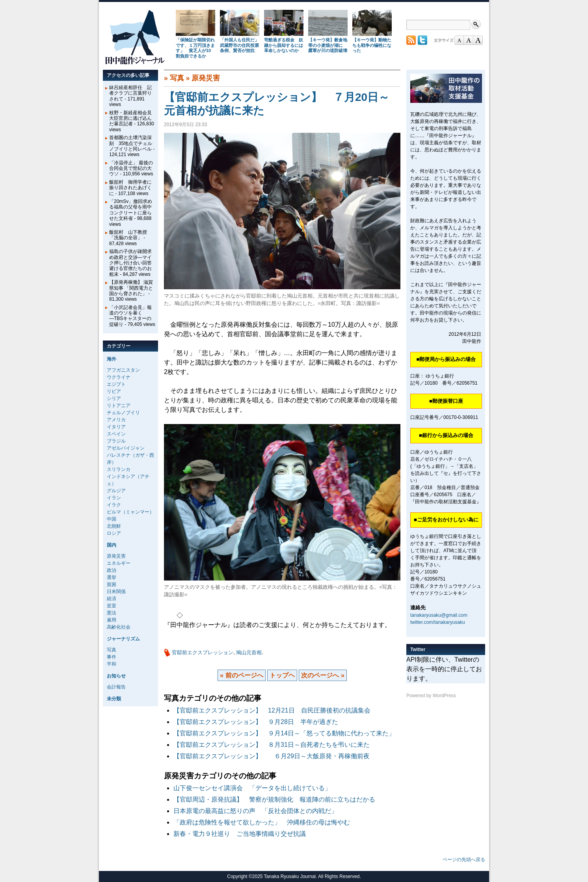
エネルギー (119, 563)
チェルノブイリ (123, 413)
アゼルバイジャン (126, 448)
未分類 (114, 699)
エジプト (116, 384)
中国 (112, 519)
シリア (114, 398)
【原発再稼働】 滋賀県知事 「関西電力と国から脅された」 (131, 288)
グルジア (116, 491)
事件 (112, 657)
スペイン (116, 434)
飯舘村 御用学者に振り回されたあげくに (130, 188)
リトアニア (119, 406)
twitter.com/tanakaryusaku (438, 622)
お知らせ (116, 676)
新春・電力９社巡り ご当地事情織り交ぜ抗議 (240, 834)
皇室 (112, 606)
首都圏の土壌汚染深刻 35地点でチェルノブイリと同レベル (131, 143)
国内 (112, 545)
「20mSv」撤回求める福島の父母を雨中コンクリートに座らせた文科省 (131, 210)
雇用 (112, 620)
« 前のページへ (241, 675)
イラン (114, 498)
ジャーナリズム (123, 639)
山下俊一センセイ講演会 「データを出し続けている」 (252, 788)
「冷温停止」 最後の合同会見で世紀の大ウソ (131, 168)
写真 (177, 78)
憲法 (112, 613)
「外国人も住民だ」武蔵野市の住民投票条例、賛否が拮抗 (239, 45)
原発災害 (206, 78)
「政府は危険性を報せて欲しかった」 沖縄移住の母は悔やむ (262, 822)
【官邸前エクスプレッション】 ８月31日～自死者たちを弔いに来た (272, 745)
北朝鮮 (114, 526)
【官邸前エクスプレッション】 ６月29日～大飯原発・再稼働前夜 (272, 756)
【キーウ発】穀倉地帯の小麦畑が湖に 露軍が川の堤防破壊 (328, 45)
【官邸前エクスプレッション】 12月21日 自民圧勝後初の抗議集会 (272, 710)
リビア (114, 391)
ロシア (114, 533)
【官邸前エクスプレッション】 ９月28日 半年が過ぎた (256, 722)
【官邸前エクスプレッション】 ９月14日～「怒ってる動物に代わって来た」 (284, 733)
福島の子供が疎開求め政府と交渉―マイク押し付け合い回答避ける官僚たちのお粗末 (130, 263)
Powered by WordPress (431, 696)
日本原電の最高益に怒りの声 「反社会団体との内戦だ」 (255, 811)
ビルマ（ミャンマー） (130, 512)
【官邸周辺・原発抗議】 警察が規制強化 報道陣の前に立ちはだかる (277, 799)
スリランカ (119, 469)
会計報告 (116, 687)
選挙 (112, 577)
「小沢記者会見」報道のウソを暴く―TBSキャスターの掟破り (130, 316)
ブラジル (116, 441)
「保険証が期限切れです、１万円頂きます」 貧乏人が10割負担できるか (195, 48)
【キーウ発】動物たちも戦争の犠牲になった (372, 45)
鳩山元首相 (249, 652)
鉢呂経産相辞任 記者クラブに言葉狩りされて (130, 93)
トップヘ (282, 675)
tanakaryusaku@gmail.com (439, 615)
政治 (112, 570)
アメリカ (116, 420)
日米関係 (116, 592)
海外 (112, 359)
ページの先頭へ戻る (464, 860)
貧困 (112, 584)
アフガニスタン (123, 370)
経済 (112, 599)
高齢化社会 (119, 627)
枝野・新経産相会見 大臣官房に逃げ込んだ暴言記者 (133, 118)
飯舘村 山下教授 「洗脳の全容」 (128, 235)
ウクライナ (119, 377)
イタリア (116, 427)
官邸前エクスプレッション (203, 652)
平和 (112, 664)
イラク (114, 505)
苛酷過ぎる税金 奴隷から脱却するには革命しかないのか (284, 45)
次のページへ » (323, 675)
